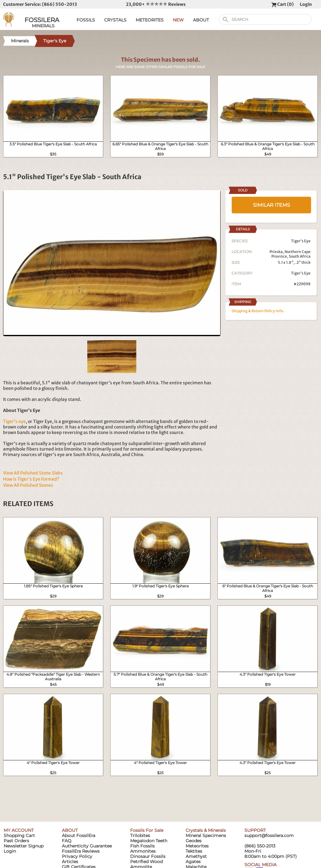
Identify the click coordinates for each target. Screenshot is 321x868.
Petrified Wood (146, 862)
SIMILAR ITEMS (272, 205)
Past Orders (16, 841)
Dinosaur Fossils (148, 856)
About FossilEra (79, 835)
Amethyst (196, 856)
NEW (178, 20)
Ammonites (143, 851)
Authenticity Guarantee (87, 846)
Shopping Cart (19, 835)
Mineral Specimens (206, 835)
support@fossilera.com (269, 835)
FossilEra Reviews (81, 851)
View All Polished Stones (28, 485)
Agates (193, 862)
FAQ (67, 841)
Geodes (194, 841)
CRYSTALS (115, 20)
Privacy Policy (77, 856)
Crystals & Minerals (206, 830)
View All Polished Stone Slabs (33, 473)
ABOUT (201, 20)
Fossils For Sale (147, 830)
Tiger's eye (14, 421)
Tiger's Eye (301, 273)
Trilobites (140, 835)
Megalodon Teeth (149, 841)
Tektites (194, 851)
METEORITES (150, 20)
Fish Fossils (142, 846)
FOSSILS (86, 20)
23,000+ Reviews (156, 4)
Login (306, 4)
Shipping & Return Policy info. (258, 311)
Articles (70, 862)
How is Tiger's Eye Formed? (31, 479)
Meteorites (197, 846)
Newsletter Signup (24, 846)
